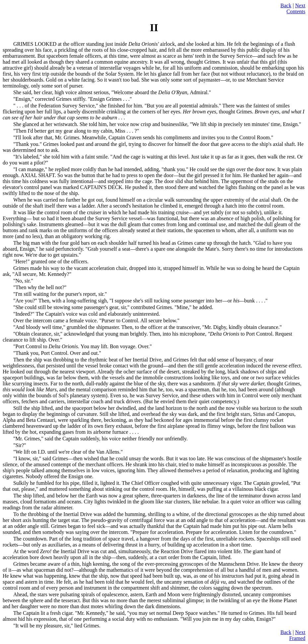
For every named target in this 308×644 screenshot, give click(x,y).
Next (300, 5)
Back (286, 5)
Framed (297, 638)
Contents (296, 11)
